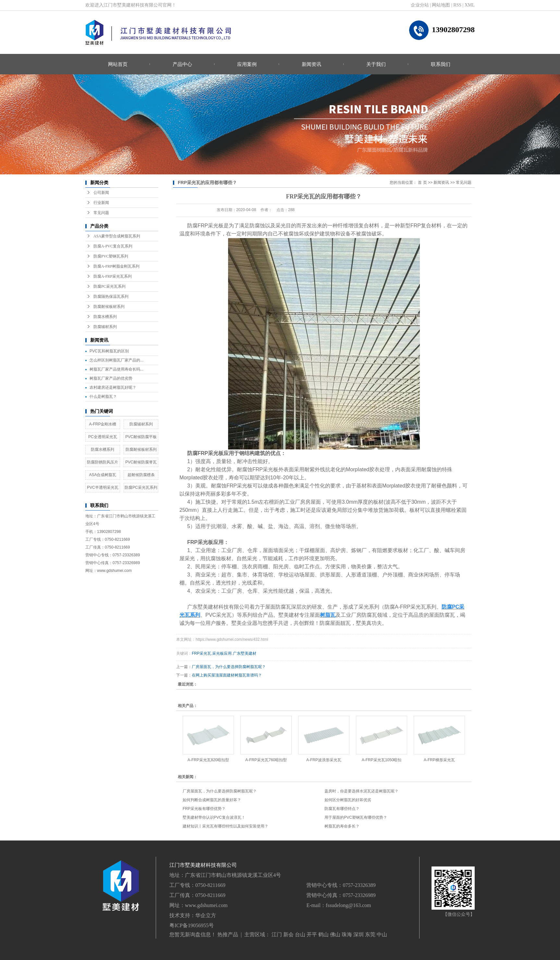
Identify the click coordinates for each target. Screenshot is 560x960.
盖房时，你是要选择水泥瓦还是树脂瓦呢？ (361, 791)
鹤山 (323, 935)
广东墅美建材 (245, 653)
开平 (312, 935)
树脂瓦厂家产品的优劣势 (111, 378)
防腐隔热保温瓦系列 (111, 297)
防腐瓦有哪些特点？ (342, 809)
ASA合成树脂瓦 (103, 475)
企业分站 (420, 5)
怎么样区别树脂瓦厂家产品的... (116, 360)
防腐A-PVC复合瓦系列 (113, 246)
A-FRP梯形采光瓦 (439, 760)
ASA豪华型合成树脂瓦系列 (117, 236)
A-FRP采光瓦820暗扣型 (208, 760)
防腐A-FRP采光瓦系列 (113, 276)
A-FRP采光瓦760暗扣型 (266, 760)
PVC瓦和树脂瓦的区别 (109, 351)
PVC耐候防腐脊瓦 (141, 462)
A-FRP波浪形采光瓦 (324, 760)
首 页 (422, 183)
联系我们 (441, 64)
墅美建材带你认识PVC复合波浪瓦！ (214, 817)
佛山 (335, 935)
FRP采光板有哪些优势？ (204, 809)
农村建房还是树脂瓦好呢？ (113, 387)
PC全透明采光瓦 (103, 437)
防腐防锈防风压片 (103, 462)
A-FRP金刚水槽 (103, 424)
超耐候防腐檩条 (141, 475)
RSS (457, 5)
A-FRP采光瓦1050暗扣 (382, 760)
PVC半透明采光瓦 (103, 487)
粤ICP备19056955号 (192, 925)
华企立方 (206, 915)
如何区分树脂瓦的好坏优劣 (348, 800)
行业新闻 (101, 203)
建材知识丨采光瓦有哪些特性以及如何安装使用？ (225, 826)
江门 (277, 935)
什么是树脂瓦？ (103, 397)
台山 (300, 935)
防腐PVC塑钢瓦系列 (111, 256)
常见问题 (101, 213)
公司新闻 (101, 193)
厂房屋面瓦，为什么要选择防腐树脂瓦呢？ (229, 667)
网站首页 (118, 64)
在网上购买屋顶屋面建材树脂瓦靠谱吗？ (227, 675)
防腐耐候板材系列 (109, 307)
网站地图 (441, 5)
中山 (382, 935)
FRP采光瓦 (201, 653)
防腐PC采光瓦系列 (110, 286)
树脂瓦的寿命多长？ (342, 826)
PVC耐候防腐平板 (141, 437)
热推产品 (228, 935)
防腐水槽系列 (105, 317)
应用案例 (247, 64)
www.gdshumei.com (206, 905)
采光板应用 (222, 653)
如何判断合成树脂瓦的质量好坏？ (212, 800)
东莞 (370, 935)
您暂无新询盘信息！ (193, 935)
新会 (288, 935)
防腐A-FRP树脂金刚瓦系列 (116, 266)
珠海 (347, 935)
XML (470, 5)
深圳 (359, 935)
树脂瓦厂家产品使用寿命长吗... (116, 369)
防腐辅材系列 (105, 327)
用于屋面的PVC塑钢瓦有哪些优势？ (356, 817)
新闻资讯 (311, 64)
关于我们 (376, 64)
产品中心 (182, 64)
